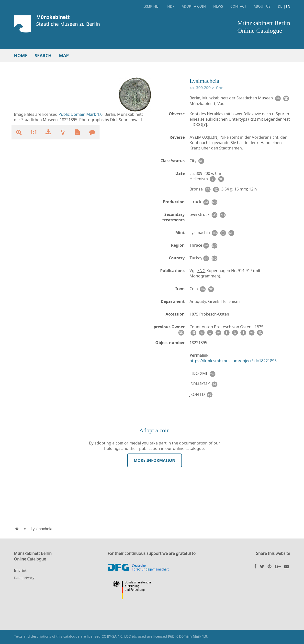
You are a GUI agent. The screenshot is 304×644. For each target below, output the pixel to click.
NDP (171, 6)
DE (280, 6)
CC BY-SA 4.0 (112, 636)
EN (288, 6)
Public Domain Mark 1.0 (80, 114)
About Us (262, 6)
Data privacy (24, 578)
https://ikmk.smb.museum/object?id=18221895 (233, 361)
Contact (238, 6)
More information (155, 460)
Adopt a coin (194, 6)
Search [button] (43, 56)
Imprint (20, 570)
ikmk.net (152, 6)
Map (64, 56)
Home (21, 56)
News (218, 6)
